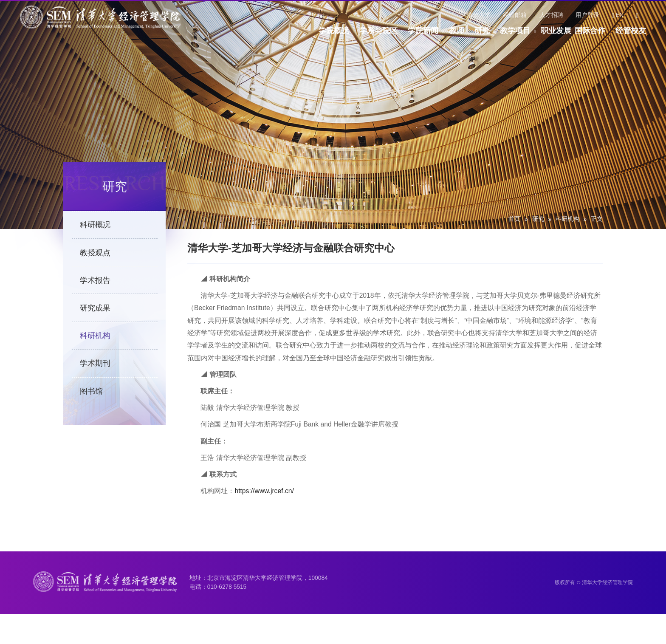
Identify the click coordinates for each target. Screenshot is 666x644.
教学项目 (481, 35)
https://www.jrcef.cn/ (264, 507)
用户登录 (587, 15)
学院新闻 (355, 35)
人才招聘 (551, 15)
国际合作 (579, 35)
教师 (400, 35)
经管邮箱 (515, 15)
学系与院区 (299, 35)
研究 (437, 35)
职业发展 (533, 35)
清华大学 (479, 15)
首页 (514, 219)
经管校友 (631, 35)
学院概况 (243, 35)
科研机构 (567, 219)
